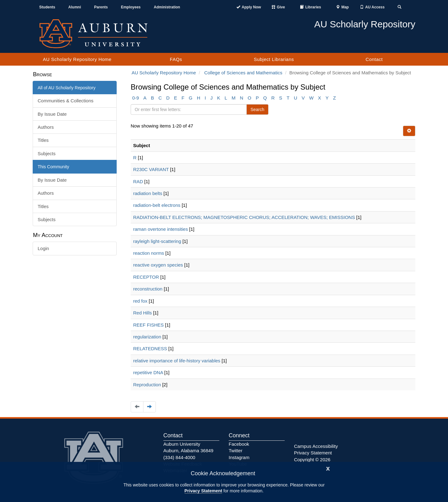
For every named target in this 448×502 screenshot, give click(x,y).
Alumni (75, 7)
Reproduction (147, 385)
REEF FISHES (148, 325)
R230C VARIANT (151, 169)
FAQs (176, 59)
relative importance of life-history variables (177, 361)
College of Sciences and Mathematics (243, 73)
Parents (101, 7)
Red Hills (142, 313)
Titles (43, 140)
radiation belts (148, 193)
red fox (140, 301)
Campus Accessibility (316, 446)
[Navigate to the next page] (149, 407)
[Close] (328, 468)
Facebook (239, 444)
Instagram (239, 457)
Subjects (47, 153)
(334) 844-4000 (179, 457)
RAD (138, 181)
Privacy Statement (203, 491)
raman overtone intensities (161, 229)
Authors (46, 127)
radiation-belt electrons (157, 205)
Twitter (236, 451)
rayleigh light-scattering (157, 241)
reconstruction (148, 289)
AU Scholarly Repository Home (77, 59)
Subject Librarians (274, 59)
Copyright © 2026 (312, 460)
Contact (374, 59)
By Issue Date (52, 114)
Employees (131, 7)
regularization (147, 337)
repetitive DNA (148, 372)
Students (47, 7)
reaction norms (149, 253)
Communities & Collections (65, 101)
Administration (167, 7)
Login (43, 248)
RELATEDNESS (150, 349)
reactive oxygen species (158, 265)
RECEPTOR (146, 277)
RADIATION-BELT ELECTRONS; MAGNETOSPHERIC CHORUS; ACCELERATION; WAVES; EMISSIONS (244, 217)
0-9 (136, 98)
